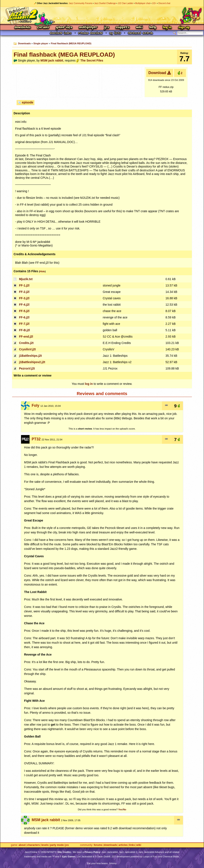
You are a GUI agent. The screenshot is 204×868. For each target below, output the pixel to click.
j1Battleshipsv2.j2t (32, 362)
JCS (107, 28)
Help (153, 28)
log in (89, 384)
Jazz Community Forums (81, 3)
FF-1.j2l (24, 285)
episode (28, 102)
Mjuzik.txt (26, 279)
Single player (41, 43)
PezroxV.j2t (27, 368)
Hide (42, 271)
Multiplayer (88, 28)
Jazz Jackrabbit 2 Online (102, 15)
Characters (33, 845)
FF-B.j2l (24, 330)
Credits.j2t (26, 343)
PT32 (36, 439)
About (22, 845)
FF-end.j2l (26, 337)
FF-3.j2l (24, 298)
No (125, 809)
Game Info (64, 28)
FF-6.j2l (24, 317)
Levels (45, 845)
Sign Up (184, 28)
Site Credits (64, 852)
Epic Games (69, 857)
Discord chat (164, 3)
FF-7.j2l (24, 324)
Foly (35, 405)
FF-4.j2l (24, 305)
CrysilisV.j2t (27, 349)
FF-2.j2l (24, 292)
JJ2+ (154, 3)
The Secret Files (92, 60)
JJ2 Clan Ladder (125, 3)
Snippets (123, 28)
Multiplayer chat (143, 3)
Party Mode (57, 845)
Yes (120, 809)
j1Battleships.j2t (30, 356)
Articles (123, 845)
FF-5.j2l (24, 311)
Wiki (139, 28)
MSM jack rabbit (52, 60)
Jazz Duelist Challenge (105, 3)
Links (132, 845)
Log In (167, 28)
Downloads (23, 28)
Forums (43, 28)
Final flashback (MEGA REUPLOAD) (71, 43)
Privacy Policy (92, 852)
